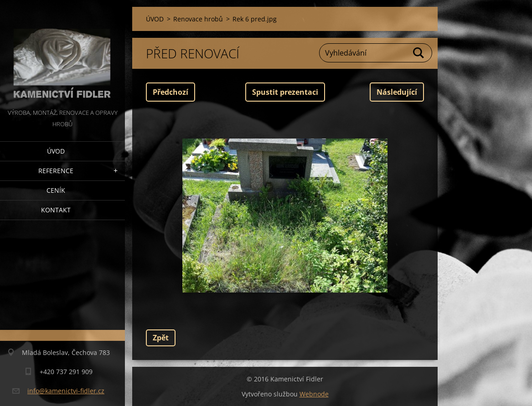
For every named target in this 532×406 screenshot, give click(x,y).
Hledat (419, 53)
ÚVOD (56, 151)
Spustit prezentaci (285, 92)
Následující (397, 92)
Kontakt (56, 210)
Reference (56, 171)
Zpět (161, 338)
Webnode (314, 394)
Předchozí (170, 92)
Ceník (56, 190)
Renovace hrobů (198, 19)
